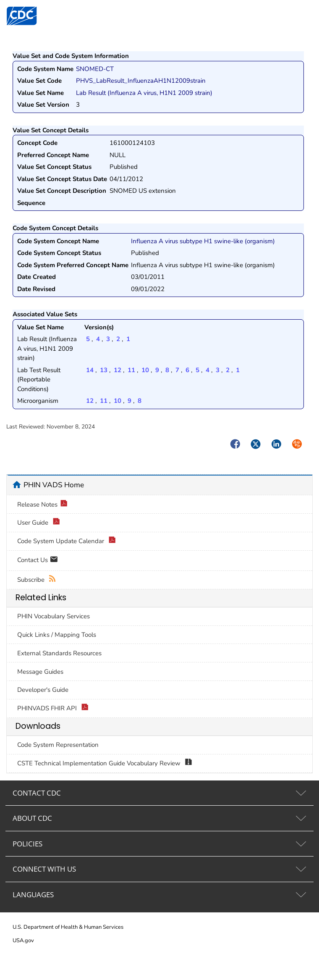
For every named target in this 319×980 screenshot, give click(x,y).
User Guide (39, 523)
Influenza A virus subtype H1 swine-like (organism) (203, 241)
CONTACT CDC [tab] (37, 793)
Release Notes (42, 505)
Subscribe (37, 580)
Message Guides (40, 672)
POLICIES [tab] (27, 844)
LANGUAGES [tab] (33, 895)
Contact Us (38, 561)
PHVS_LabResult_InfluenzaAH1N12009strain (141, 81)
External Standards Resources (59, 653)
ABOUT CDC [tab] (32, 818)
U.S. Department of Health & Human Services (68, 927)
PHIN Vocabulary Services (54, 616)
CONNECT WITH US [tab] (44, 869)
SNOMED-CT (95, 69)
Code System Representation (58, 745)
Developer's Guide (43, 690)
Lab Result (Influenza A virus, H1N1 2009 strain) (144, 93)
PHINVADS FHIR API (53, 708)
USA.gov (23, 941)
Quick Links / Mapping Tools (57, 635)
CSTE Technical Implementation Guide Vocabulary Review (105, 763)
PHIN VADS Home (54, 485)
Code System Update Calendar (67, 541)
